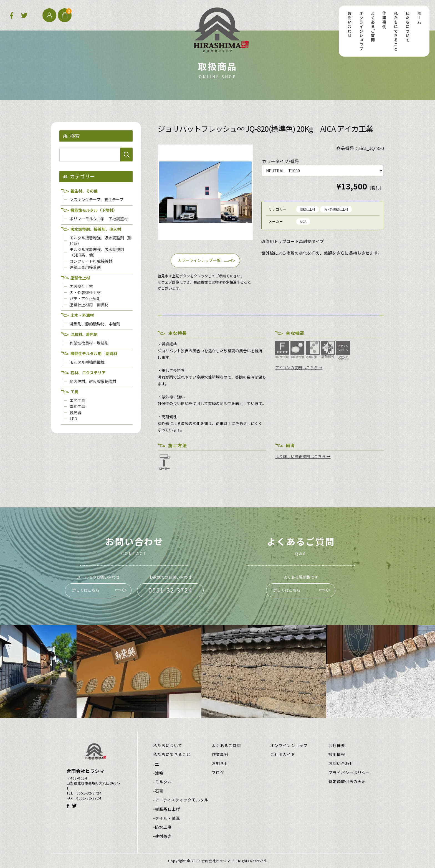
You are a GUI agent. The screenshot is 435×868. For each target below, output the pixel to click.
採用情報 (337, 754)
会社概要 (337, 746)
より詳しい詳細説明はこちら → (303, 456)
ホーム (419, 18)
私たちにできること (396, 31)
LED (73, 419)
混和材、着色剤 (84, 334)
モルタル (163, 782)
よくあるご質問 (373, 27)
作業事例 (384, 20)
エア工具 (77, 400)
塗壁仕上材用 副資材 (89, 305)
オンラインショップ (361, 31)
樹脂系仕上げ (168, 809)
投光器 (75, 413)
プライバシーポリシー (349, 773)
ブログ (218, 773)
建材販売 (163, 836)
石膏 (159, 791)
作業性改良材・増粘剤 (89, 343)
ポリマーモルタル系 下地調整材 (99, 219)
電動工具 (77, 406)
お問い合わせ (350, 24)
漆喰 (159, 773)
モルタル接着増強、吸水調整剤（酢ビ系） (101, 241)
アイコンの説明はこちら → (299, 368)
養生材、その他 (84, 191)
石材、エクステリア (88, 373)
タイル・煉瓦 (168, 818)
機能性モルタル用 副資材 (94, 353)
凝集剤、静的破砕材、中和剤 (95, 324)
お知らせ (220, 764)
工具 (74, 392)
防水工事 (163, 827)
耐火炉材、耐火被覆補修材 (93, 381)
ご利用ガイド (283, 754)
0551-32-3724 (170, 590)
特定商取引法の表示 (347, 782)
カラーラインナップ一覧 (199, 260)
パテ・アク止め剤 (85, 298)
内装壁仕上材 (81, 286)
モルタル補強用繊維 (87, 362)
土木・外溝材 (82, 315)
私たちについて (408, 27)
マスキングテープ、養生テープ (97, 199)
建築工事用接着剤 (85, 267)
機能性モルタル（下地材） (94, 210)
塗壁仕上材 (308, 209)
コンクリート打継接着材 (91, 261)
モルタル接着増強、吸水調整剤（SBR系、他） (97, 252)
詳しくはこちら (86, 590)
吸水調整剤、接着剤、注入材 (96, 229)
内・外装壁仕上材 (336, 209)
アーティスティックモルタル (182, 800)
